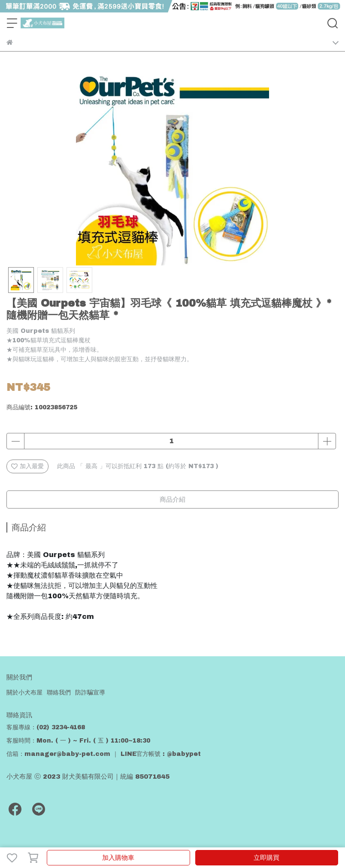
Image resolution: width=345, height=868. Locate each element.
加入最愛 (27, 466)
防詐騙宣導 (90, 693)
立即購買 (266, 858)
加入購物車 (118, 858)
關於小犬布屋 (24, 693)
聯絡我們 (59, 693)
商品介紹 (172, 499)
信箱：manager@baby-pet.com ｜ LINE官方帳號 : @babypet (104, 754)
